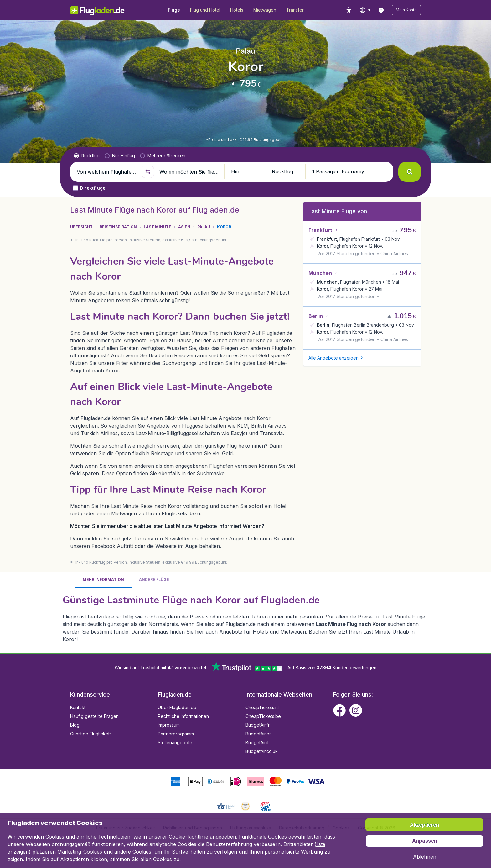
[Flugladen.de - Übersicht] (102, 10)
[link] (381, 10)
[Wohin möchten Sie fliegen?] (189, 172)
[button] (406, 10)
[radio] (87, 156)
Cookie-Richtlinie (189, 837)
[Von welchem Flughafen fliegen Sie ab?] (106, 172)
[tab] (103, 580)
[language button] (365, 10)
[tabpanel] (246, 618)
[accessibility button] (349, 10)
